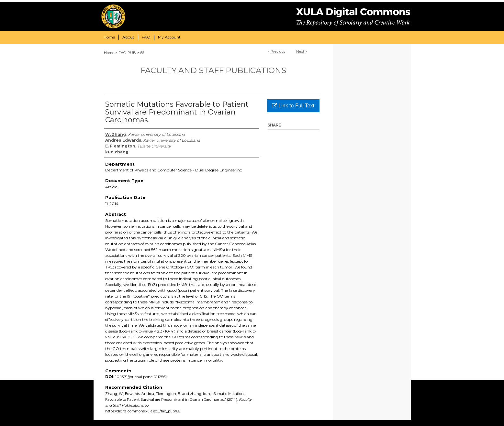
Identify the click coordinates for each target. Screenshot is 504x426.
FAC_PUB (127, 53)
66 (142, 53)
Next (300, 51)
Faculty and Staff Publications (213, 70)
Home (109, 53)
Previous (278, 51)
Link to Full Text (293, 106)
